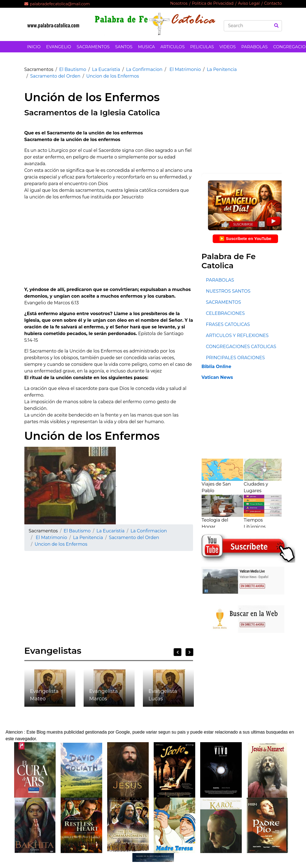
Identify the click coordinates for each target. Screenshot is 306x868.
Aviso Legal (249, 3)
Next (189, 652)
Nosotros (179, 3)
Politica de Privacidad (213, 3)
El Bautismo (73, 69)
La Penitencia (222, 69)
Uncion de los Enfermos (113, 76)
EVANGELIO (59, 47)
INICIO (34, 47)
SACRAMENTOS (93, 47)
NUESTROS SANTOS (228, 291)
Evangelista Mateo (44, 695)
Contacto (273, 3)
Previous (178, 652)
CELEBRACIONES (225, 313)
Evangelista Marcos (103, 695)
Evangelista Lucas (163, 695)
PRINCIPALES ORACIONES (235, 358)
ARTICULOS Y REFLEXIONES (237, 335)
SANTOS (124, 47)
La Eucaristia (106, 69)
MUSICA (146, 47)
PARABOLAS (254, 47)
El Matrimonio (185, 69)
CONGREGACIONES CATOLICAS (241, 347)
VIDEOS (227, 47)
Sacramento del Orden (55, 76)
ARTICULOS (173, 47)
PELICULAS (202, 47)
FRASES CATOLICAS (228, 324)
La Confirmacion (144, 69)
